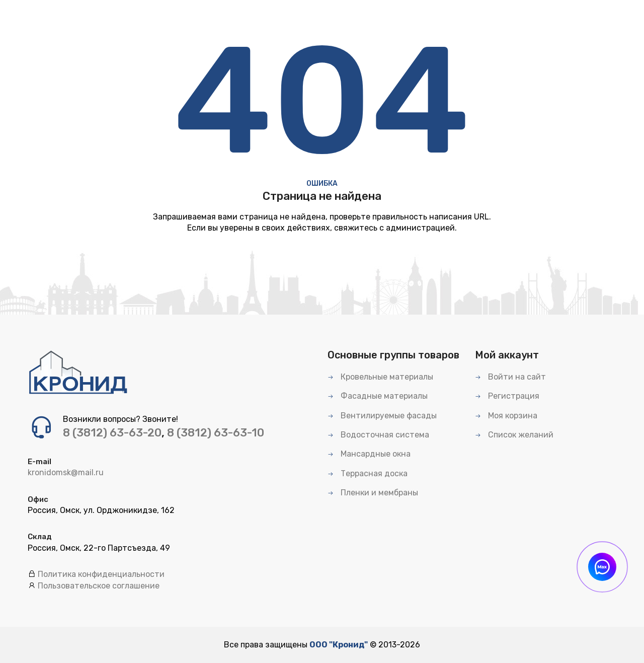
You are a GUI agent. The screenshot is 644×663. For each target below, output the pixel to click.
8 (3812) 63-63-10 (216, 433)
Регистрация (507, 396)
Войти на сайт (510, 377)
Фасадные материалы (378, 396)
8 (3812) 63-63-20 (112, 433)
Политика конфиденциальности (101, 574)
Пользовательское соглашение (99, 586)
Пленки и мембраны (373, 493)
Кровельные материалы (380, 377)
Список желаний (514, 435)
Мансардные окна (369, 454)
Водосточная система (378, 435)
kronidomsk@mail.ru (66, 472)
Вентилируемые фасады (382, 416)
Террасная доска (368, 473)
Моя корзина (506, 416)
